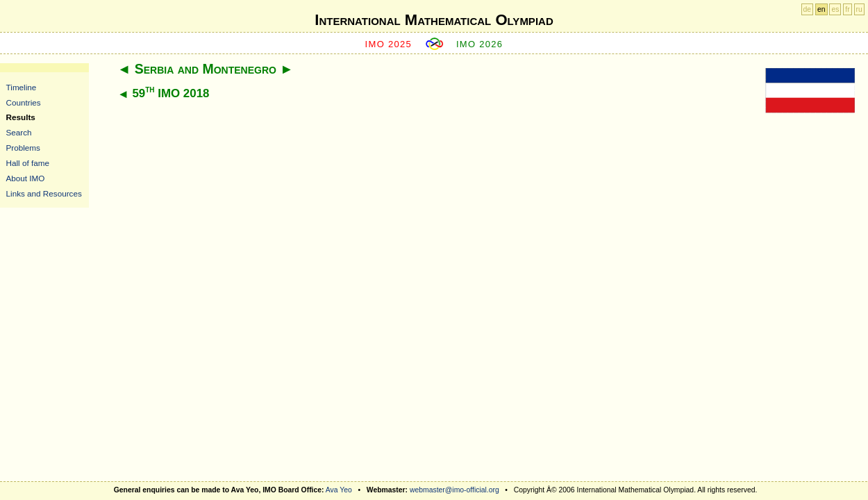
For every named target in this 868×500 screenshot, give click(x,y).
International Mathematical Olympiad (434, 20)
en (821, 9)
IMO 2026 (480, 44)
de (808, 9)
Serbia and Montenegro (206, 69)
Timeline (22, 87)
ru (859, 9)
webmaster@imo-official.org (454, 490)
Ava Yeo (339, 490)
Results (21, 117)
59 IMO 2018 (170, 93)
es (835, 9)
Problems (23, 148)
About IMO (26, 178)
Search (19, 132)
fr (847, 9)
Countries (24, 102)
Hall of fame (28, 163)
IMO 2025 (389, 44)
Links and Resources (44, 193)
